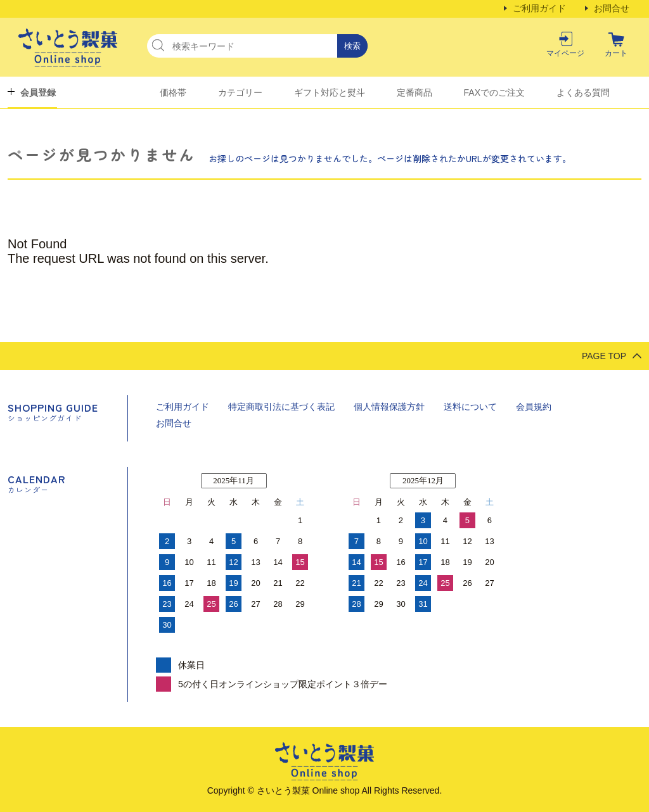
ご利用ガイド (539, 8)
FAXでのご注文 (494, 92)
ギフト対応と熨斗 (330, 92)
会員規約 (534, 407)
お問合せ (612, 8)
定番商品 (414, 92)
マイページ (565, 53)
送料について (470, 407)
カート (616, 53)
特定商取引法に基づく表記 (281, 407)
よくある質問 (583, 92)
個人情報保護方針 (389, 407)
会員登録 (38, 92)
